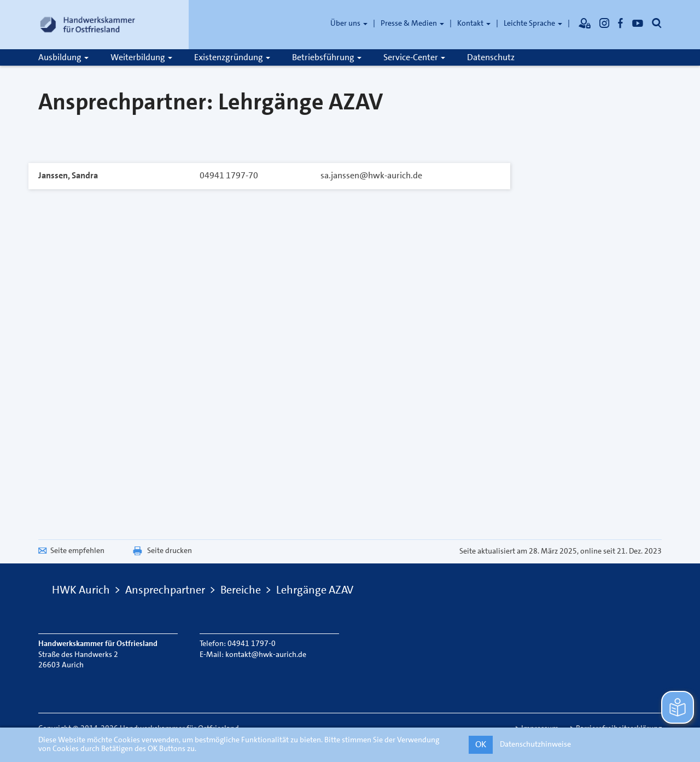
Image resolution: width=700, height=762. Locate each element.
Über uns (349, 23)
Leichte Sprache (533, 23)
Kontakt (474, 23)
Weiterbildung (141, 57)
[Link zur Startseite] (87, 25)
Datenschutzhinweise (535, 744)
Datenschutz (491, 57)
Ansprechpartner (165, 590)
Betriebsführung (327, 57)
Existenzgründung (232, 57)
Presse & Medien (412, 23)
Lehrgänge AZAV (315, 590)
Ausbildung (63, 57)
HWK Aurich (81, 590)
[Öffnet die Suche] (657, 23)
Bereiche (241, 590)
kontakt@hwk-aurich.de (266, 654)
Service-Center (414, 57)
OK (481, 744)
